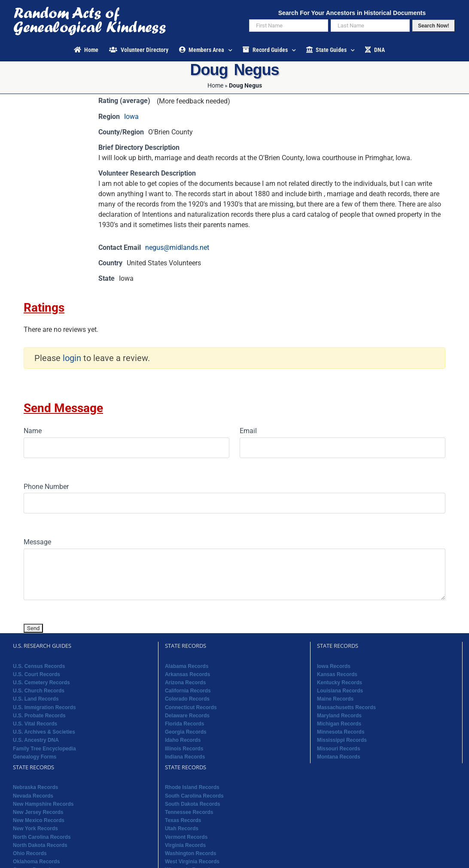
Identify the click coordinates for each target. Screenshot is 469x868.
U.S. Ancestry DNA (36, 740)
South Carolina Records (194, 796)
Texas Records (183, 820)
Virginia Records (185, 845)
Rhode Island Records (192, 787)
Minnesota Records (341, 732)
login (72, 358)
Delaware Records (187, 716)
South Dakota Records (193, 804)
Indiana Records (185, 757)
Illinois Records (184, 749)
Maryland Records (339, 716)
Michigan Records (339, 724)
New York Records (35, 829)
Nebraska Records (35, 787)
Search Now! (434, 26)
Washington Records (191, 853)
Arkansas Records (187, 674)
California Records (188, 691)
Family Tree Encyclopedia (44, 749)
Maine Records (335, 699)
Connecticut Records (191, 707)
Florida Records (184, 724)
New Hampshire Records (43, 804)
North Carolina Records (42, 837)
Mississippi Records (342, 740)
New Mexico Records (39, 820)
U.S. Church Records (39, 691)
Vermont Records (186, 837)
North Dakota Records (40, 845)
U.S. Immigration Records (44, 707)
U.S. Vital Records (35, 724)
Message (37, 542)
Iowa (131, 117)
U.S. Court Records (37, 674)
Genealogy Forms (35, 757)
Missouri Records (339, 749)
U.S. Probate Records (39, 716)
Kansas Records (337, 674)
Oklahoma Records (36, 862)
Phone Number (46, 487)
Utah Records (182, 829)
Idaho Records (183, 740)
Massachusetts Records (346, 707)
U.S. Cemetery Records (41, 683)
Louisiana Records (340, 691)
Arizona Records (185, 683)
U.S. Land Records (36, 699)
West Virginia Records (192, 862)
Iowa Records (334, 666)
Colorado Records (187, 699)
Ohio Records (30, 853)
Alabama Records (187, 666)
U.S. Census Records (39, 666)
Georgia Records (186, 732)
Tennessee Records (189, 812)
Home (215, 85)
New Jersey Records (38, 812)
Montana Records (339, 757)
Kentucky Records (340, 683)
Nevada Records (33, 796)
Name (33, 431)
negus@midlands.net (177, 247)
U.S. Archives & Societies (44, 732)
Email (248, 431)
